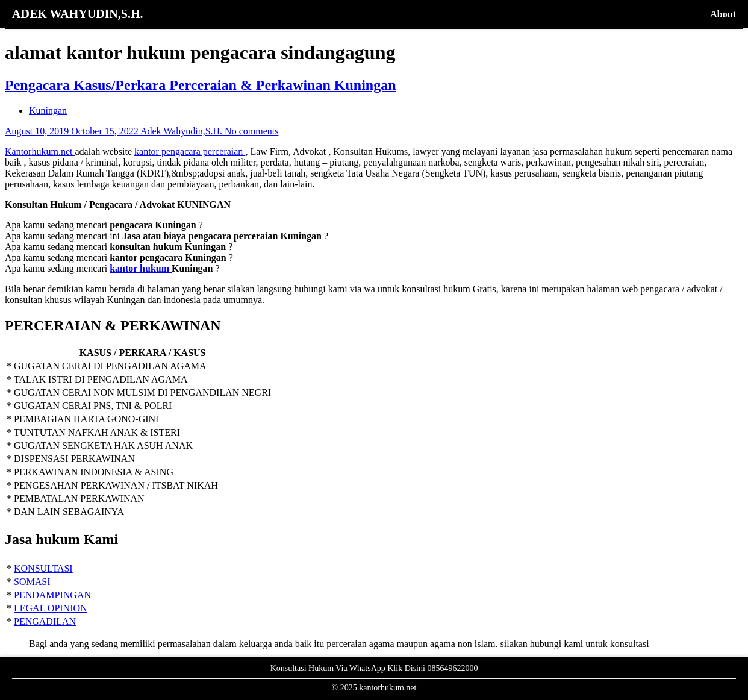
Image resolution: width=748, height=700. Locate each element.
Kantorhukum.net (40, 152)
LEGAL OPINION (51, 608)
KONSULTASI (43, 568)
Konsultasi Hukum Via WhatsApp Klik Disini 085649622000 (374, 668)
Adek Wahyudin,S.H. (182, 131)
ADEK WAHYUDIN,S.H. (77, 14)
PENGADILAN (45, 621)
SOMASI (32, 582)
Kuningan (48, 111)
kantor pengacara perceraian (190, 152)
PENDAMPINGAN (52, 595)
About (723, 14)
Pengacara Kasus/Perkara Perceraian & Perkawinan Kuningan (201, 85)
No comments (251, 131)
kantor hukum (141, 268)
